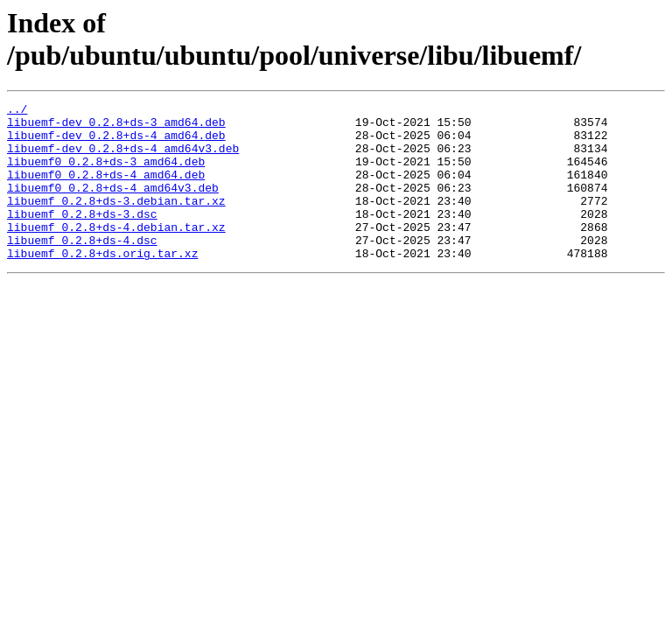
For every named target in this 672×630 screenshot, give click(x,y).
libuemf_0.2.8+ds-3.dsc (82, 237)
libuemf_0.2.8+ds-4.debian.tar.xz (116, 253)
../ (17, 111)
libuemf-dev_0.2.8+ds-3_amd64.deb (116, 127)
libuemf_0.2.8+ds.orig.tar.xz (102, 284)
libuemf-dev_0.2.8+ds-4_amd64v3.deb (123, 158)
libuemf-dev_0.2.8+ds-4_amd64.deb (116, 143)
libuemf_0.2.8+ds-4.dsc (82, 269)
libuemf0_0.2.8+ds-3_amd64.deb (106, 174)
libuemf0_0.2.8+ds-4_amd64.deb (106, 190)
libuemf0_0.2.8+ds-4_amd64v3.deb (113, 206)
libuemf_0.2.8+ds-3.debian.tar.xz (116, 221)
